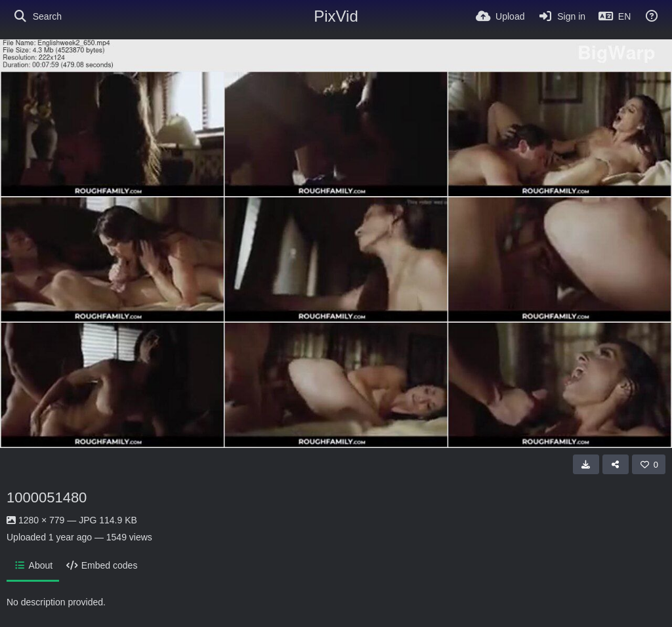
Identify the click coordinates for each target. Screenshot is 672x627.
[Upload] (500, 16)
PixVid (336, 16)
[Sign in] (561, 16)
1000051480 (47, 497)
